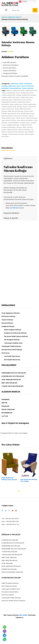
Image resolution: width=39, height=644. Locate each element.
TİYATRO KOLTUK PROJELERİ (12, 597)
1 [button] (18, 533)
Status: (4, 94)
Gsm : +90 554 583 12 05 (10, 564)
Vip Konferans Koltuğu (16, 174)
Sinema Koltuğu (15, 131)
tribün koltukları (24, 172)
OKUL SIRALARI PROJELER (11, 422)
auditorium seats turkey (22, 142)
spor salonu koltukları (25, 163)
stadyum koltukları (9, 170)
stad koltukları (14, 165)
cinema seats (22, 149)
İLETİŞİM (5, 458)
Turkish (23, 2)
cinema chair (12, 149)
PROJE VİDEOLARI (8, 452)
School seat (10, 160)
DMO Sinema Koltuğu (16, 154)
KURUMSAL (6, 442)
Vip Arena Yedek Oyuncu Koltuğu (16, 379)
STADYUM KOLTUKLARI (10, 582)
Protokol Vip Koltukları (10, 634)
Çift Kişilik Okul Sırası (12, 402)
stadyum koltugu (13, 167)
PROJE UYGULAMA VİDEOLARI (12, 614)
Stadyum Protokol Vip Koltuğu (15, 375)
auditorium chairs (17, 126)
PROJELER (5, 449)
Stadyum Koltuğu (8, 369)
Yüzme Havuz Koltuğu (16, 177)
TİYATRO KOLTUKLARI (9, 594)
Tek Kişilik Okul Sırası (12, 399)
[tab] (8, 191)
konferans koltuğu (21, 158)
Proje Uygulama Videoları (11, 355)
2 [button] (21, 533)
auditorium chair (19, 133)
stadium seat (25, 165)
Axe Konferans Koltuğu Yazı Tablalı (29, 523)
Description (7, 190)
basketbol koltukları (9, 144)
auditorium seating (14, 137)
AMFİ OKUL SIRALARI (9, 600)
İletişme (15, 250)
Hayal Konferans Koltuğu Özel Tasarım (9, 521)
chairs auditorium (16, 147)
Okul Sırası (5, 395)
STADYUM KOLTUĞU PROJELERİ (13, 419)
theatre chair (21, 170)
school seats (20, 160)
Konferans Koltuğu (8, 359)
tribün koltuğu (12, 172)
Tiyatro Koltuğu (28, 131)
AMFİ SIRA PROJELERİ (9, 425)
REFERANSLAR (7, 455)
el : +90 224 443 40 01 (11, 561)
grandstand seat (14, 156)
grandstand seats (28, 156)
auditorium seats (14, 128)
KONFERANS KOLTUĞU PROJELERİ (14, 415)
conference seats (12, 151)
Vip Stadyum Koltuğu (12, 382)
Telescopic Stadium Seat (13, 385)
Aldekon (9, 133)
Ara (35, 10)
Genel (23, 128)
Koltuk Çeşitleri (7, 158)
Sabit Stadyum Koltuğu (13, 372)
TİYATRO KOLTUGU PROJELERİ (12, 429)
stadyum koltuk (26, 167)
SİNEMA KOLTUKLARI (9, 612)
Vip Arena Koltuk (8, 637)
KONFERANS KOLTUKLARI (11, 588)
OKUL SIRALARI (7, 606)
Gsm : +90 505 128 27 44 (10, 567)
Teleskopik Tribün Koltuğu (11, 389)
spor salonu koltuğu (9, 163)
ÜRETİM (4, 445)
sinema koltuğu (31, 160)
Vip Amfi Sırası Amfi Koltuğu (12, 392)
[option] (6, 74)
